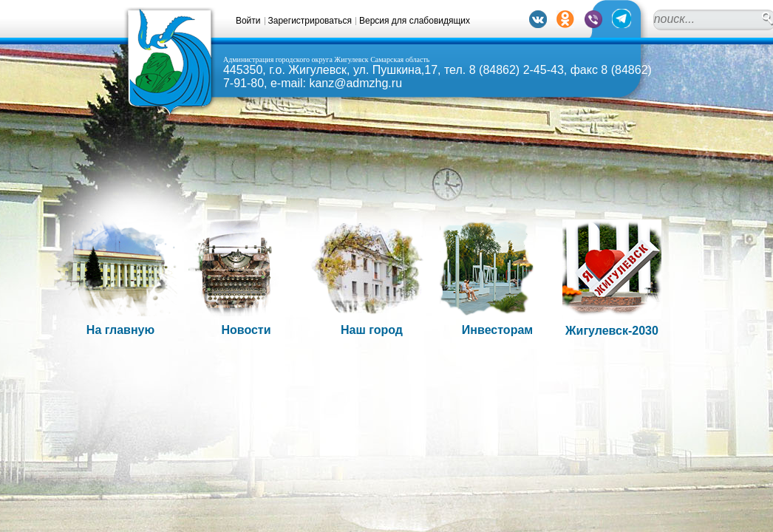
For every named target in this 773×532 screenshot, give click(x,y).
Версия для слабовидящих (415, 21)
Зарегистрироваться (310, 21)
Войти (248, 21)
